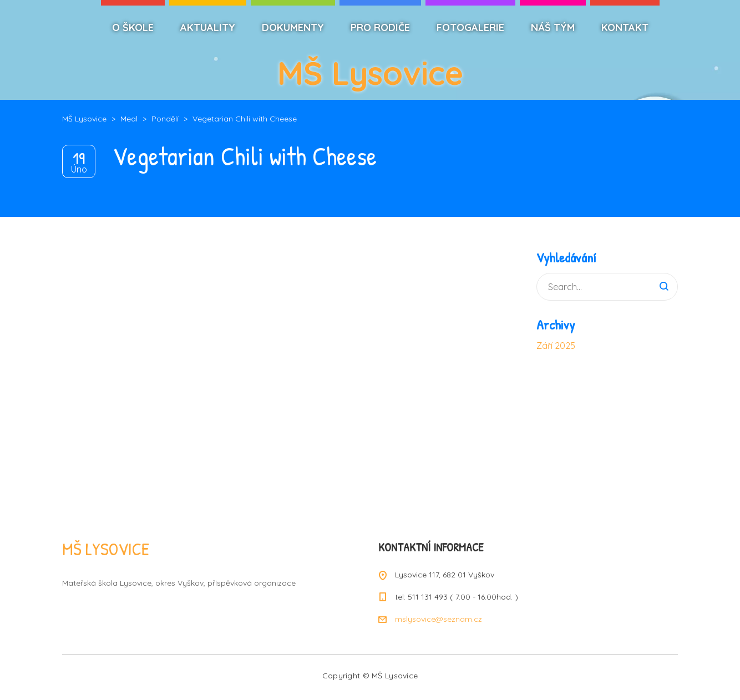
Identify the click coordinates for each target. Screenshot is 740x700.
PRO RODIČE (380, 27)
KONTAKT (625, 27)
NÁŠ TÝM (553, 27)
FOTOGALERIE (470, 27)
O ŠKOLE (133, 27)
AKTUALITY (208, 27)
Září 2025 (556, 346)
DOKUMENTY (293, 27)
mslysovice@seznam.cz (439, 619)
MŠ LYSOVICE (106, 549)
